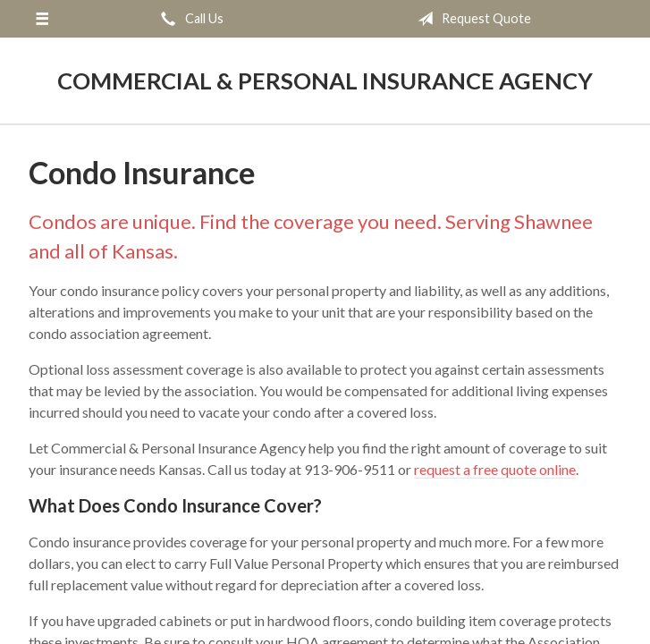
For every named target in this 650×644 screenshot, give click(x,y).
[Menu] (42, 19)
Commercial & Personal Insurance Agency (325, 80)
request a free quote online (495, 469)
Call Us (189, 19)
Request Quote (471, 19)
